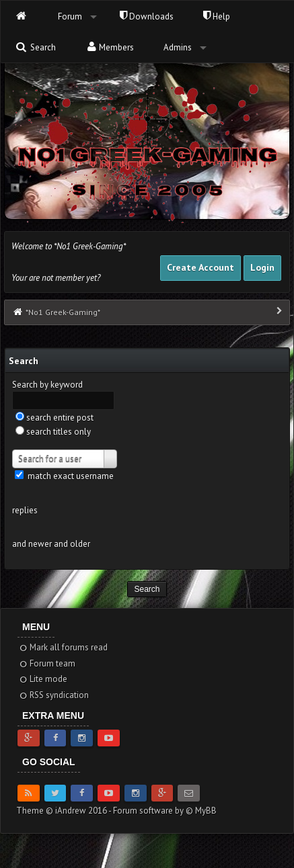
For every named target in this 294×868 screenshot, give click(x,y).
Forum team (47, 663)
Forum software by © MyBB (165, 811)
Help (217, 16)
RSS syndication (53, 695)
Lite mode (43, 679)
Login (262, 267)
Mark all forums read (63, 647)
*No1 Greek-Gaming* (63, 312)
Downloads (147, 16)
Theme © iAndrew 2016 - (65, 811)
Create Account (200, 267)
